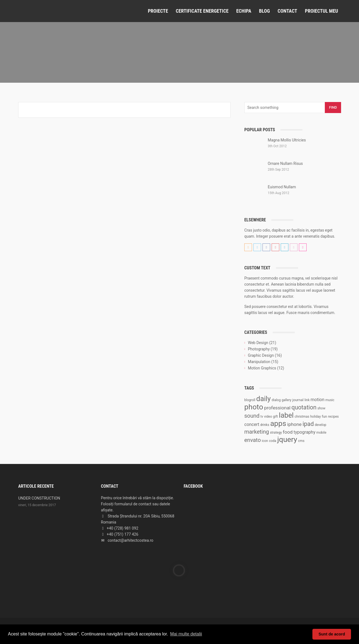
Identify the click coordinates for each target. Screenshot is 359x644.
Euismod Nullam (282, 187)
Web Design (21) (262, 343)
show (321, 408)
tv (262, 417)
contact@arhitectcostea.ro (130, 540)
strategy (276, 433)
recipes (333, 417)
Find (333, 107)
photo (254, 407)
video (268, 417)
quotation (304, 407)
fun (324, 416)
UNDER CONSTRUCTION (39, 498)
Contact (287, 11)
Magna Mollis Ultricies (287, 140)
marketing (257, 432)
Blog (264, 11)
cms (301, 441)
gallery (286, 400)
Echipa (244, 11)
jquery (287, 439)
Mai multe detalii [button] (186, 634)
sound (252, 416)
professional (277, 408)
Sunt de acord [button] (332, 634)
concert (252, 424)
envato (253, 440)
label (286, 415)
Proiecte (158, 11)
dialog (276, 400)
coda (272, 441)
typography (305, 432)
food (288, 432)
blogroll (250, 400)
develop (320, 425)
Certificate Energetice (202, 11)
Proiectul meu (322, 11)
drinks (265, 425)
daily (263, 399)
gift (275, 417)
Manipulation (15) (263, 362)
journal (298, 400)
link (307, 400)
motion (317, 400)
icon (265, 441)
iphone (294, 424)
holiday (315, 417)
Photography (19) (263, 349)
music (330, 400)
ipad (308, 424)
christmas (302, 417)
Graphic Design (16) (265, 355)
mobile (321, 433)
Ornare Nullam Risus (285, 163)
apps (278, 423)
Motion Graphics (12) (266, 368)
